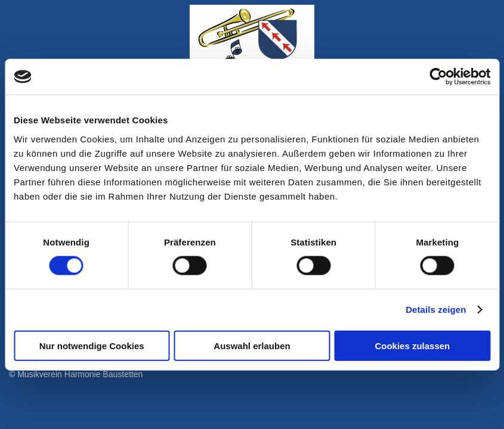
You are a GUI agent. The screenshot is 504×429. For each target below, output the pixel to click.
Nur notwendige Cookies (92, 345)
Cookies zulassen (412, 345)
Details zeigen (436, 310)
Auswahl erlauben (252, 345)
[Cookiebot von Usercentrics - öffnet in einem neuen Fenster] (438, 77)
